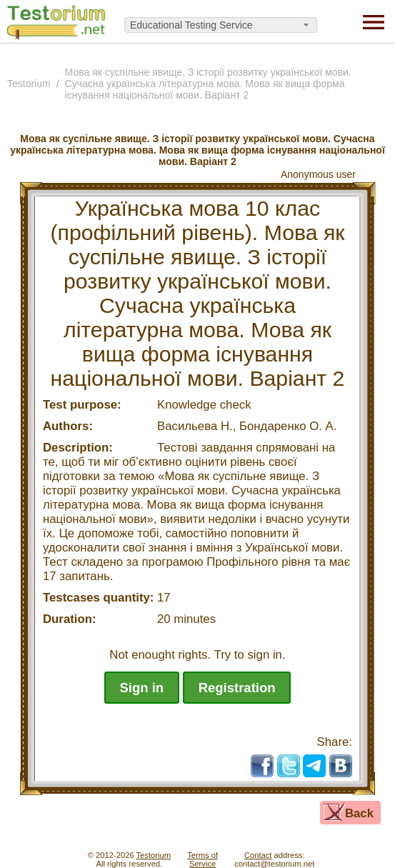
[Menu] (374, 21)
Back (359, 813)
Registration (237, 688)
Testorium (29, 84)
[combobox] (221, 25)
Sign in (142, 688)
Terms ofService (202, 859)
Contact (258, 855)
